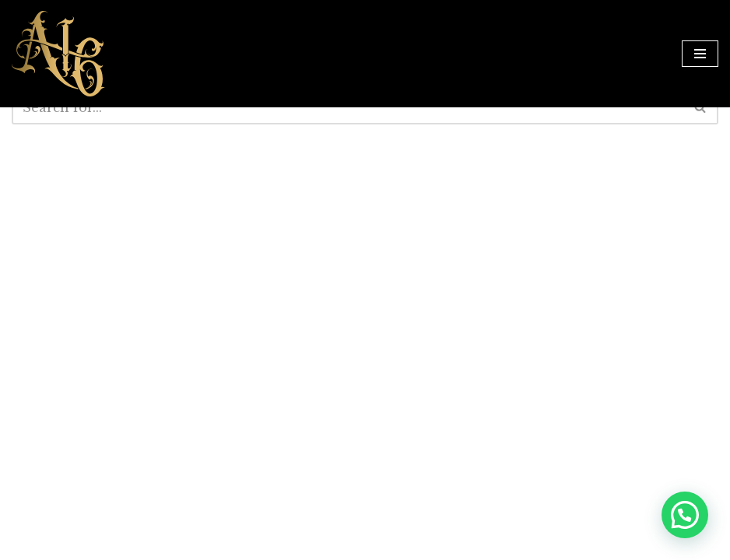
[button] (685, 515)
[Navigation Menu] (700, 54)
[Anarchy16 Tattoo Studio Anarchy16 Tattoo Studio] (58, 54)
